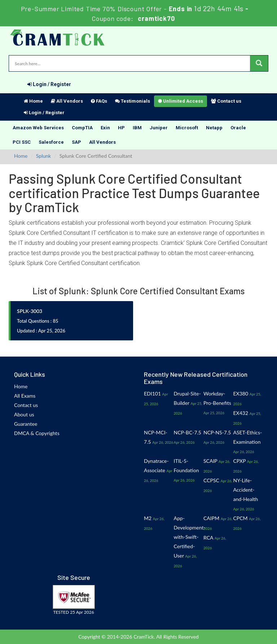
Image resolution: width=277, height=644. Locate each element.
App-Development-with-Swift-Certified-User (190, 537)
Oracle (238, 128)
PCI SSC (22, 142)
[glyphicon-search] (259, 63)
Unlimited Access (181, 101)
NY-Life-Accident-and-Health (246, 490)
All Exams (25, 396)
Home (33, 101)
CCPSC (211, 480)
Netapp (214, 128)
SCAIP (210, 461)
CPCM (241, 518)
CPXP (240, 461)
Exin (105, 128)
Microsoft (187, 128)
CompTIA (82, 128)
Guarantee (26, 424)
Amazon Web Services (38, 128)
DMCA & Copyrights (37, 433)
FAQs (99, 101)
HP (121, 128)
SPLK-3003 (30, 311)
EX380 (241, 393)
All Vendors (67, 101)
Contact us (226, 101)
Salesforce (51, 142)
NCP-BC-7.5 (188, 432)
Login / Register (49, 84)
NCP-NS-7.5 (217, 432)
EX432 (241, 413)
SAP (76, 142)
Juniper (159, 128)
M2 (148, 518)
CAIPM (211, 518)
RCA (208, 538)
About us (24, 414)
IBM (137, 128)
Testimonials (133, 101)
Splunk (43, 156)
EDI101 (152, 393)
